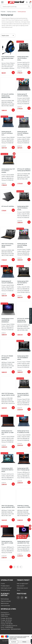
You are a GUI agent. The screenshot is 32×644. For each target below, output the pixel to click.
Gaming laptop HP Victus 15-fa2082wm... (8, 282)
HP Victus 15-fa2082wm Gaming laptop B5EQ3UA (24, 170)
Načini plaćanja (5, 599)
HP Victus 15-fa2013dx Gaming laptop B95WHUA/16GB (8, 96)
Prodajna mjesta (5, 586)
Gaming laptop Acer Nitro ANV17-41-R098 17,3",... (7, 543)
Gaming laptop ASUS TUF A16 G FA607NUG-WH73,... (23, 395)
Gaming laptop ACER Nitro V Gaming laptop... (24, 469)
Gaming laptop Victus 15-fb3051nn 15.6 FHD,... (24, 432)
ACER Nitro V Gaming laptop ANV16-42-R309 (24, 506)
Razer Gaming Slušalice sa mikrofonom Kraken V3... (8, 58)
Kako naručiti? (21, 586)
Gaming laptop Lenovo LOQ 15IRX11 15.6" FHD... (24, 542)
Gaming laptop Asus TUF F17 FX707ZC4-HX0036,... (8, 171)
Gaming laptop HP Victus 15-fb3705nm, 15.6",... (7, 133)
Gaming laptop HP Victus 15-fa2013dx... (23, 95)
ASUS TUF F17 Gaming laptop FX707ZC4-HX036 (7, 245)
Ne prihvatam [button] (14, 642)
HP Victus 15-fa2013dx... (8, 206)
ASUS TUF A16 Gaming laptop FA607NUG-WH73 (8, 506)
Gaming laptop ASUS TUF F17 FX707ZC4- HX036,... (23, 208)
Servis (19, 590)
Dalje (20, 567)
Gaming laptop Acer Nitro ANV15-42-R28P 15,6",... (8, 432)
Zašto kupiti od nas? (6, 588)
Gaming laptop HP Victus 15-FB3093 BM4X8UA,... (22, 245)
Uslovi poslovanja (5, 606)
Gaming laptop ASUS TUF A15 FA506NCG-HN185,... (23, 358)
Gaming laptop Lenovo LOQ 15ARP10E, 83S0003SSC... (8, 320)
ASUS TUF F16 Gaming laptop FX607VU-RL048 (8, 394)
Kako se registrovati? (22, 583)
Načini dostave (5, 603)
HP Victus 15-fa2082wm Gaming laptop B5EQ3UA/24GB (24, 320)
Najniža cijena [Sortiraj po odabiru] (8, 36)
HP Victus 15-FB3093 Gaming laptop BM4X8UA (7, 358)
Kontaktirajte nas (5, 590)
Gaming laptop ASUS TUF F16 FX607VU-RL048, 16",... (23, 283)
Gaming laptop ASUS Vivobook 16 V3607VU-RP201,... (8, 470)
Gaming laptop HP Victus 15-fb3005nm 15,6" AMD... (23, 133)
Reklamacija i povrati (22, 588)
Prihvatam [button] (24, 642)
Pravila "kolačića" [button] (13, 639)
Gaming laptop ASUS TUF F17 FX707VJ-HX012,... (23, 58)
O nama (3, 583)
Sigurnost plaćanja (6, 601)
